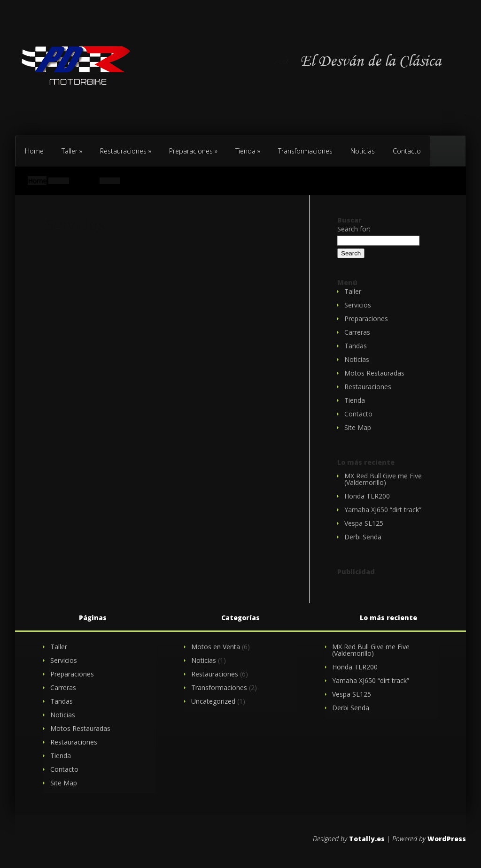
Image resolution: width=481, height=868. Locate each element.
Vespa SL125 (364, 523)
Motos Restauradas (374, 373)
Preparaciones (193, 151)
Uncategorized (213, 701)
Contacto (465, 115)
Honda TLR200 (367, 496)
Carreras (357, 332)
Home (34, 151)
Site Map (358, 427)
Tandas (356, 346)
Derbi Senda (363, 537)
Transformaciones (305, 151)
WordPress (447, 839)
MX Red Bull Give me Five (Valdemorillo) (383, 479)
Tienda (248, 151)
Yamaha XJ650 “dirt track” (383, 510)
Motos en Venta (216, 647)
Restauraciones (126, 151)
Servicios (358, 305)
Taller (72, 151)
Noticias (363, 151)
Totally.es (367, 839)
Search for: (354, 229)
